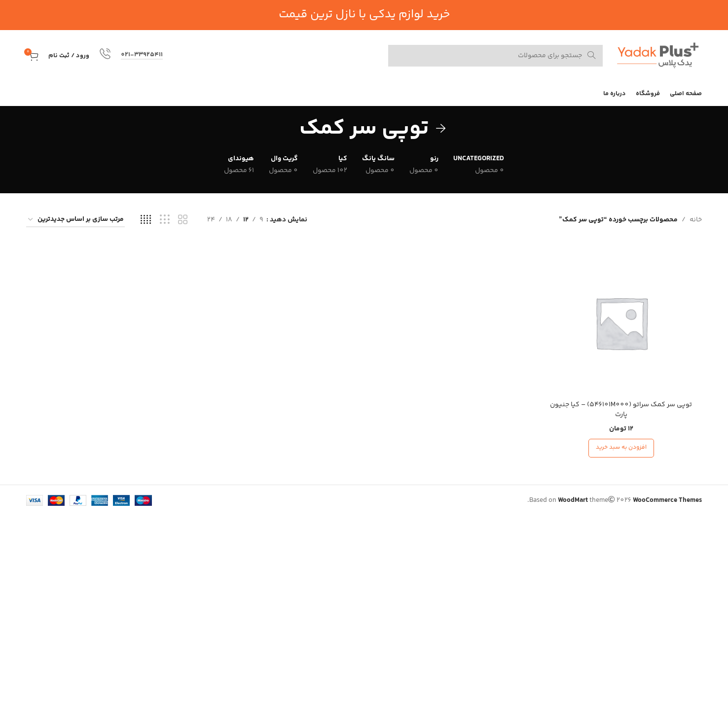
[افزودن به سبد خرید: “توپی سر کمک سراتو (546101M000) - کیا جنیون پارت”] (621, 448)
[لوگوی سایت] (657, 56)
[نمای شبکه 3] (164, 220)
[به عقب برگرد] (441, 129)
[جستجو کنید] (495, 56)
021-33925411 (142, 55)
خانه (696, 220)
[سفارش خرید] (75, 220)
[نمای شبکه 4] (146, 220)
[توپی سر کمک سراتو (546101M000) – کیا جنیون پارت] (621, 323)
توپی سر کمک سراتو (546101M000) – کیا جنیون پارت (621, 410)
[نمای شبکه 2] (183, 220)
